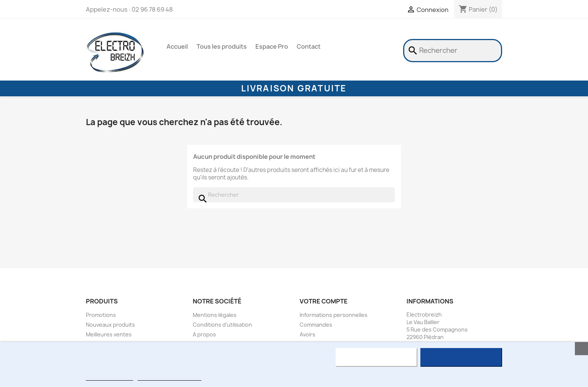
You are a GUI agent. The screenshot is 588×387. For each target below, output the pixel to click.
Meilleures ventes (109, 334)
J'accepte (461, 357)
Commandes (316, 325)
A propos (204, 334)
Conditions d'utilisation (222, 325)
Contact (309, 46)
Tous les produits (222, 46)
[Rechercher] (453, 51)
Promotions (101, 315)
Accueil (177, 46)
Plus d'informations (109, 377)
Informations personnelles (334, 315)
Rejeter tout (376, 357)
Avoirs (307, 334)
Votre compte (324, 301)
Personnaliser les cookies (169, 377)
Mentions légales (215, 315)
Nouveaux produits (110, 325)
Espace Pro (272, 46)
